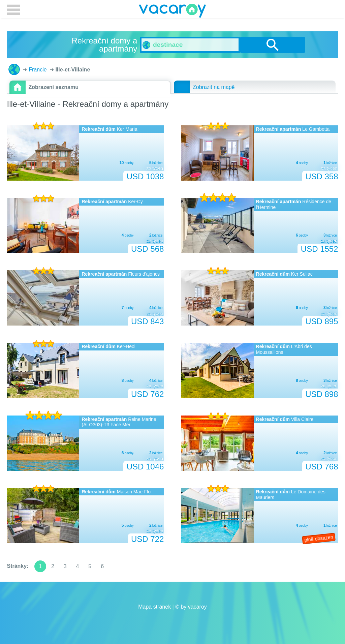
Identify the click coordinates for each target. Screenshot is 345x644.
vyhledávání (273, 45)
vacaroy (172, 12)
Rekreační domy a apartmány (14, 69)
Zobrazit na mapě (214, 87)
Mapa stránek (154, 607)
